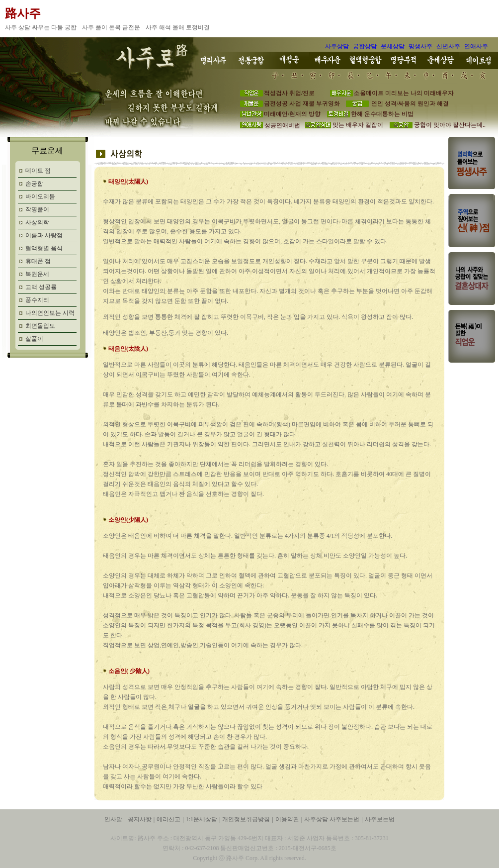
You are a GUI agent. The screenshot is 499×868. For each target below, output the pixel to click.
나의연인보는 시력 (50, 313)
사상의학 (37, 222)
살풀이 (34, 339)
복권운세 (37, 274)
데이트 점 (38, 171)
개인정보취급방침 (246, 819)
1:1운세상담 (202, 819)
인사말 (113, 819)
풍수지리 (37, 300)
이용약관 (287, 819)
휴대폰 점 (38, 261)
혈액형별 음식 (44, 248)
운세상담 (393, 46)
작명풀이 (37, 209)
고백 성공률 (41, 287)
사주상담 (337, 46)
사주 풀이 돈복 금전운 (112, 27)
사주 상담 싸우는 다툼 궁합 (42, 27)
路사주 (23, 13)
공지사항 (140, 819)
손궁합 (34, 184)
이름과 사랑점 (44, 235)
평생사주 (420, 46)
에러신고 (168, 819)
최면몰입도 (40, 326)
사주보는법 (380, 819)
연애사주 (476, 46)
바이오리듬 (40, 196)
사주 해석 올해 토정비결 (178, 27)
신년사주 (448, 46)
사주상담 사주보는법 (332, 819)
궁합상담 (365, 46)
